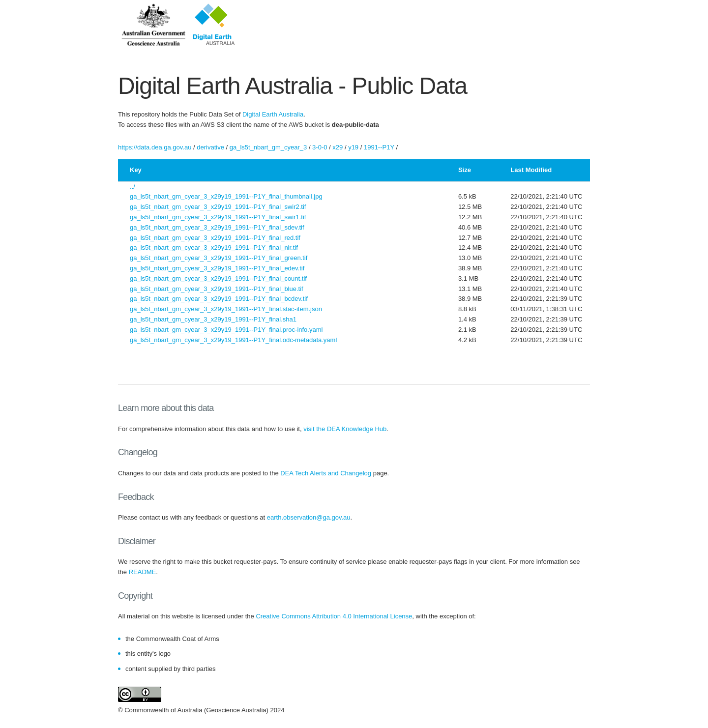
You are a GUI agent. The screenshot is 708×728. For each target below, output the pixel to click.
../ (133, 187)
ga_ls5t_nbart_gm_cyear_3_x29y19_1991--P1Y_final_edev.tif (217, 268)
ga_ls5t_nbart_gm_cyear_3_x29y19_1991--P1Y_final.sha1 (213, 319)
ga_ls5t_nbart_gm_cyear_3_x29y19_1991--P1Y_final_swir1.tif (218, 217)
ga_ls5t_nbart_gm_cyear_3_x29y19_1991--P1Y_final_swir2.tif (218, 207)
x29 (338, 147)
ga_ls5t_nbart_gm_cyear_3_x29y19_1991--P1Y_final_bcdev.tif (219, 299)
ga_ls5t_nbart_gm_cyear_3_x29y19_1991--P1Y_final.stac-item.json (226, 309)
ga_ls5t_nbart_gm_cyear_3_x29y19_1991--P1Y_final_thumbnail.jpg (226, 196)
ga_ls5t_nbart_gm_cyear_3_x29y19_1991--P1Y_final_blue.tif (217, 289)
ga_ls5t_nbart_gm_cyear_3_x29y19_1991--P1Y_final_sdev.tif (217, 227)
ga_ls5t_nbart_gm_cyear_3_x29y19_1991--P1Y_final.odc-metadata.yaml (233, 340)
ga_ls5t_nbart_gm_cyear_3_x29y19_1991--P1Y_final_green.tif (219, 258)
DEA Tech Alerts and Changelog (326, 473)
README (143, 572)
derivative (210, 147)
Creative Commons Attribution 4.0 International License (334, 616)
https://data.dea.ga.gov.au (155, 147)
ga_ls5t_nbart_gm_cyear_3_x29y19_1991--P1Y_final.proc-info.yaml (226, 330)
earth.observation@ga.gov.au (309, 517)
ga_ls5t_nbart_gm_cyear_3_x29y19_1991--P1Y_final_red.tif (215, 238)
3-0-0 (320, 147)
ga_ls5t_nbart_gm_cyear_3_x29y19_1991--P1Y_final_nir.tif (214, 248)
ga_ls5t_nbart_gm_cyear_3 (268, 147)
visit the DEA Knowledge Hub (345, 429)
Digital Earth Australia (273, 114)
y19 (353, 147)
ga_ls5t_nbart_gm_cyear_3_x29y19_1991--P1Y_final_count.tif (218, 278)
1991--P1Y (379, 147)
